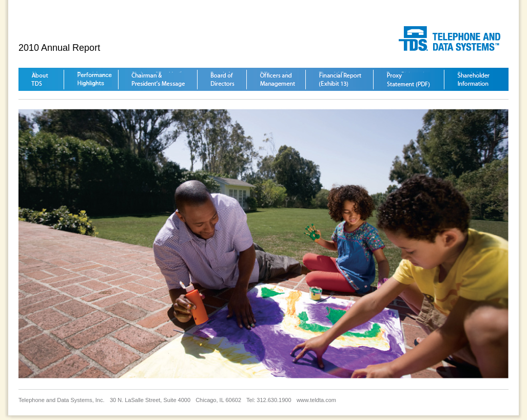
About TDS (40, 79)
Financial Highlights (95, 79)
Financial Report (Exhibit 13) (340, 79)
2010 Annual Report (59, 48)
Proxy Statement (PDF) (408, 79)
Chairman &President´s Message (158, 79)
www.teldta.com (316, 400)
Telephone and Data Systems (454, 39)
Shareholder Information (474, 79)
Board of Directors (223, 79)
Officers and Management (278, 79)
